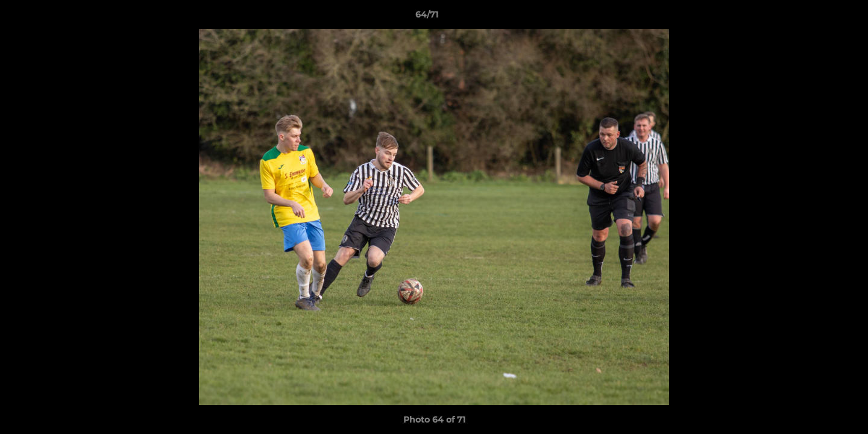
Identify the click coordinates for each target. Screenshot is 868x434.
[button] (817, 17)
